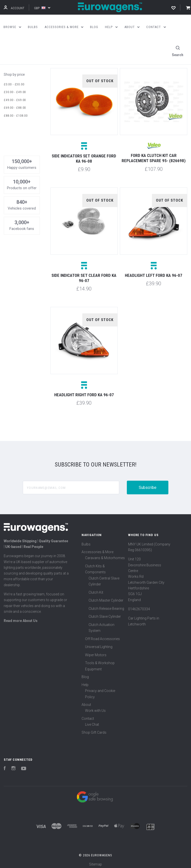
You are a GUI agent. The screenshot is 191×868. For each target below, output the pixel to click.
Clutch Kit (96, 589)
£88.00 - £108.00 (16, 113)
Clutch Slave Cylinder (105, 614)
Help (85, 682)
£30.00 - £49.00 (15, 89)
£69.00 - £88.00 (15, 105)
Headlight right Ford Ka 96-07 (84, 392)
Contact (88, 716)
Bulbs (86, 541)
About (86, 702)
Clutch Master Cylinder (106, 598)
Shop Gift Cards (94, 729)
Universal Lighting (99, 644)
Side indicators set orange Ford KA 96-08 (84, 156)
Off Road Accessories (102, 636)
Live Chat (92, 722)
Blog (85, 674)
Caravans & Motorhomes (105, 555)
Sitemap (95, 861)
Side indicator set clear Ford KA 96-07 (84, 275)
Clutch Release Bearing (106, 606)
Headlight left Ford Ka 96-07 (154, 272)
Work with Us (95, 708)
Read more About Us (21, 618)
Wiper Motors (96, 652)
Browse (12, 27)
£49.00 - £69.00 (15, 97)
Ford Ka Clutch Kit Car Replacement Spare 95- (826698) (154, 155)
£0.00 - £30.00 (14, 81)
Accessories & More (97, 549)
